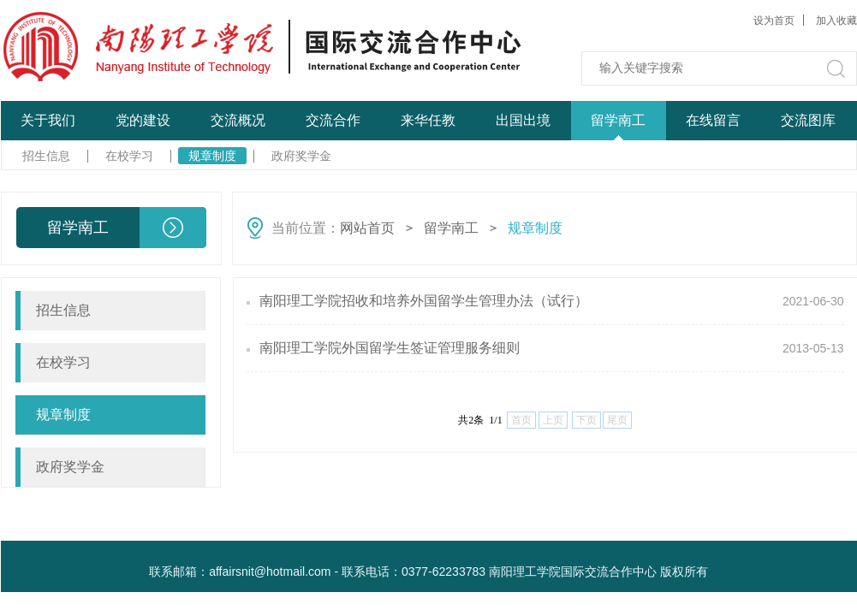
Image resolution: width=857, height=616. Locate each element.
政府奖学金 (301, 156)
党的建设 (143, 120)
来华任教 (428, 120)
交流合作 (333, 120)
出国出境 (523, 120)
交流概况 (238, 120)
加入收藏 (836, 21)
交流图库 (808, 120)
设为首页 (774, 21)
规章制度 (212, 156)
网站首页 (367, 228)
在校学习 (129, 156)
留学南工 (618, 120)
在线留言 (713, 120)
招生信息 (46, 156)
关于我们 (48, 120)
